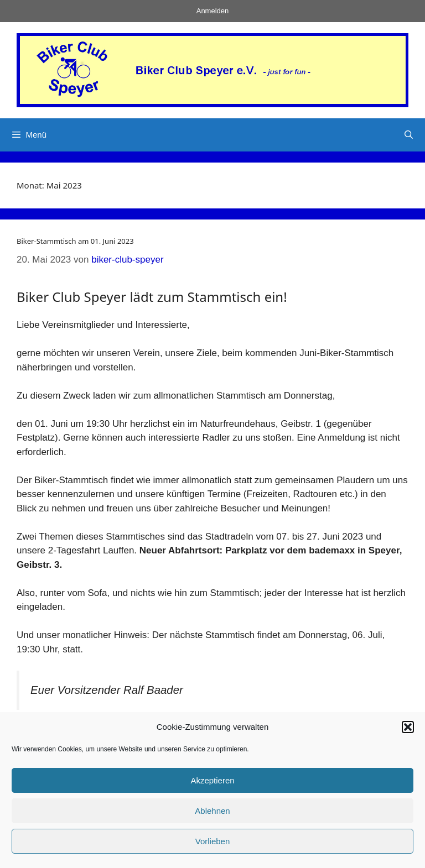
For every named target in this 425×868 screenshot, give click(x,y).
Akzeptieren (212, 780)
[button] (408, 727)
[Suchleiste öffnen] (409, 135)
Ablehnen (212, 811)
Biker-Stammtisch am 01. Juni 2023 (75, 241)
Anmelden (213, 11)
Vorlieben (213, 841)
